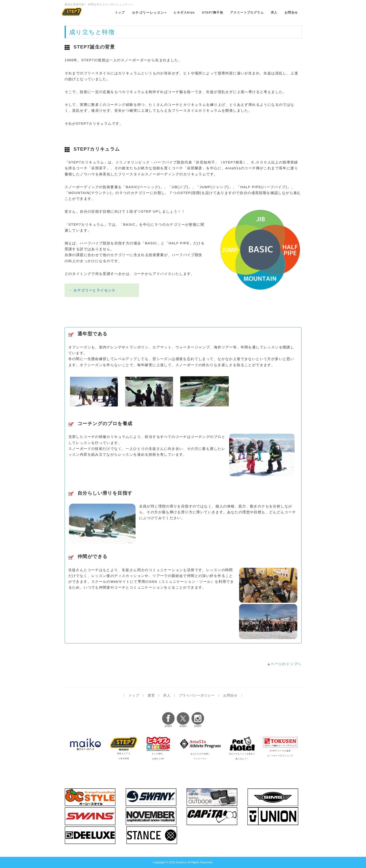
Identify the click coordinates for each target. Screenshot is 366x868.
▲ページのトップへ (284, 664)
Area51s (181, 862)
